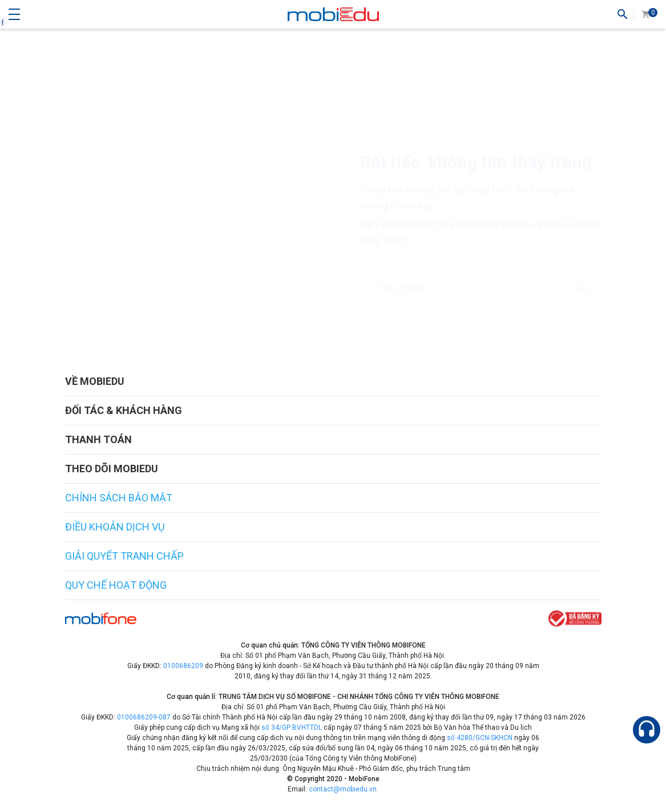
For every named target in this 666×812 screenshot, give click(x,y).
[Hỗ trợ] (647, 730)
